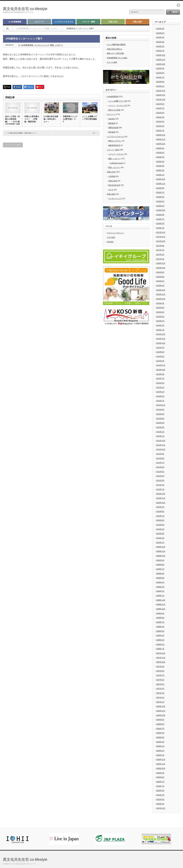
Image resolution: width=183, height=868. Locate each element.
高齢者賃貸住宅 (114, 145)
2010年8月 (160, 511)
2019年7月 (160, 192)
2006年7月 (160, 729)
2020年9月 (160, 148)
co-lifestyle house (116, 163)
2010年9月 (160, 507)
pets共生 (112, 119)
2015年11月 (161, 294)
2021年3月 (160, 122)
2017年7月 (160, 250)
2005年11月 (161, 764)
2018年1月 (160, 228)
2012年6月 (160, 418)
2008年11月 (161, 604)
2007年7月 (160, 675)
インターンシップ (42, 45)
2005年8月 (160, 777)
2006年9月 (160, 720)
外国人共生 (113, 22)
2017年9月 (160, 246)
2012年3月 (160, 427)
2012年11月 (161, 405)
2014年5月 (160, 356)
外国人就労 (137, 22)
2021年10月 (161, 99)
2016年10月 (161, 268)
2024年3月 (160, 29)
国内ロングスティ (115, 141)
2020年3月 (160, 166)
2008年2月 (160, 644)
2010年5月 (160, 525)
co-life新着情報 (15, 22)
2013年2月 (160, 396)
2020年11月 (161, 139)
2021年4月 (160, 117)
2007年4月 (160, 689)
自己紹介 (110, 242)
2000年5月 (160, 804)
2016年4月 (160, 286)
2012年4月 (160, 423)
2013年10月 (161, 370)
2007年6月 (160, 680)
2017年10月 (161, 241)
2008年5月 (160, 631)
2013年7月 (160, 378)
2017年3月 (160, 254)
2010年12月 (161, 494)
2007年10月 (161, 662)
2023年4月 (160, 37)
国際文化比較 (113, 128)
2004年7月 (160, 786)
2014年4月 (160, 361)
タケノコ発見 (112, 62)
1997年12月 (161, 808)
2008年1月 (160, 649)
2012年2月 (160, 432)
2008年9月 (160, 613)
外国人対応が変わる (115, 49)
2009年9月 (160, 560)
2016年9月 (160, 272)
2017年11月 (161, 237)
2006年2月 (160, 751)
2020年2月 (160, 170)
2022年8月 (160, 73)
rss (178, 5)
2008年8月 (160, 618)
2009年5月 (160, 578)
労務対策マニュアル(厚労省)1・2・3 (70, 119)
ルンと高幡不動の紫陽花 (116, 44)
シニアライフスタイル (64, 22)
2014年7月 (160, 348)
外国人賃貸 (113, 181)
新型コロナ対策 (114, 110)
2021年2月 (160, 126)
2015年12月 (161, 290)
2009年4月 (160, 582)
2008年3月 (160, 640)
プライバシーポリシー (115, 233)
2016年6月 (160, 281)
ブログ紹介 (111, 237)
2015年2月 (160, 325)
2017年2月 (160, 259)
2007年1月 (160, 702)
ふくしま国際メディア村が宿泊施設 (89, 118)
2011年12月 (161, 441)
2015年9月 (160, 303)
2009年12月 (161, 547)
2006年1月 (160, 755)
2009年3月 (160, 587)
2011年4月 (160, 476)
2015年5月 (160, 317)
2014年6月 (160, 352)
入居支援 (112, 176)
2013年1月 (160, 401)
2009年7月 (160, 569)
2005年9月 (160, 773)
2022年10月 (161, 64)
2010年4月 (160, 529)
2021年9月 (160, 104)
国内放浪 (112, 123)
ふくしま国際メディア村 (118, 101)
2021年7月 (160, 108)
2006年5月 (160, 737)
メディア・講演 (88, 22)
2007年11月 (161, 658)
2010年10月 (161, 503)
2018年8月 (160, 215)
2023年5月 (160, 33)
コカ (95, 133)
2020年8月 (160, 153)
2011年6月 (160, 467)
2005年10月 (161, 768)
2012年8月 (160, 414)
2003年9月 (160, 790)
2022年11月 (161, 60)
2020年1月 (160, 175)
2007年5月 (160, 684)
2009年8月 (160, 565)
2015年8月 (160, 308)
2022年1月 (160, 86)
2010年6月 (160, 520)
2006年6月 (160, 733)
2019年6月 (160, 197)
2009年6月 (160, 574)
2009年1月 (160, 596)
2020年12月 (161, 135)
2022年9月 (160, 68)
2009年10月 (161, 556)
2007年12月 (161, 653)
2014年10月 (161, 343)
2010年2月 (160, 538)
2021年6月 (160, 113)
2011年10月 (161, 449)
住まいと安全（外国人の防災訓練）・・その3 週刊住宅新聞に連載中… (12, 122)
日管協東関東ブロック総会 (117, 58)
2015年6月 (160, 312)
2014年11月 (161, 339)
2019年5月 (160, 201)
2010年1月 (160, 542)
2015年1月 (160, 330)
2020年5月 (160, 157)
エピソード (39, 22)
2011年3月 (160, 480)
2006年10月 (161, 715)
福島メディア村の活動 (115, 53)
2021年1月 (160, 130)
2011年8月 (160, 458)
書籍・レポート (57, 45)
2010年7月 (160, 516)
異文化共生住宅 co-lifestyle (25, 9)
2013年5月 (160, 387)
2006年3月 (160, 746)
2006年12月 (161, 706)
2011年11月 (161, 445)
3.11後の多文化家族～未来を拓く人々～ (51, 119)
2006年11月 (161, 711)
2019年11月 (161, 184)
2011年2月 (160, 485)
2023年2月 (160, 46)
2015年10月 (161, 299)
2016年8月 (160, 277)
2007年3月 (160, 693)
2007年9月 (160, 666)
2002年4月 (160, 795)
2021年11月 (161, 95)
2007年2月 (160, 698)
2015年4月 (160, 321)
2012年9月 (160, 410)
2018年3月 (160, 223)
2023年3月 (160, 42)
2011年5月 (160, 472)
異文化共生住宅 (114, 185)
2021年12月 (161, 91)
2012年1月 (160, 436)
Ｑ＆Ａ (111, 190)
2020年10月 (161, 144)
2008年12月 (161, 600)
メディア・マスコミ (116, 154)
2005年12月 (161, 759)
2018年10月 (161, 210)
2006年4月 (160, 742)
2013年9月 (160, 374)
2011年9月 (160, 454)
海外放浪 (112, 132)
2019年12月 (161, 179)
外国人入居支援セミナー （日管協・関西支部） (32, 119)
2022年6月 (160, 82)
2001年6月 (160, 799)
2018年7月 (160, 219)
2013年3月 (160, 392)
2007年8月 (160, 671)
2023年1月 (160, 51)
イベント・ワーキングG (117, 105)
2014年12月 (161, 334)
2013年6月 (160, 383)
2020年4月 (160, 162)
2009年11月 (161, 551)
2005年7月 (160, 782)
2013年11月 (161, 365)
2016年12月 (161, 263)
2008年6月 (160, 627)
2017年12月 (161, 232)
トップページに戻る (13, 145)
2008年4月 (160, 635)
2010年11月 (161, 498)
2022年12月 (161, 55)
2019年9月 (160, 188)
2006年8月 (160, 724)
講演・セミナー (114, 167)
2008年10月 (161, 609)
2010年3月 (160, 534)
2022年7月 (160, 77)
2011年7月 (160, 463)
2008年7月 (160, 622)
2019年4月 (160, 206)
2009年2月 (160, 591)
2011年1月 (160, 489)
